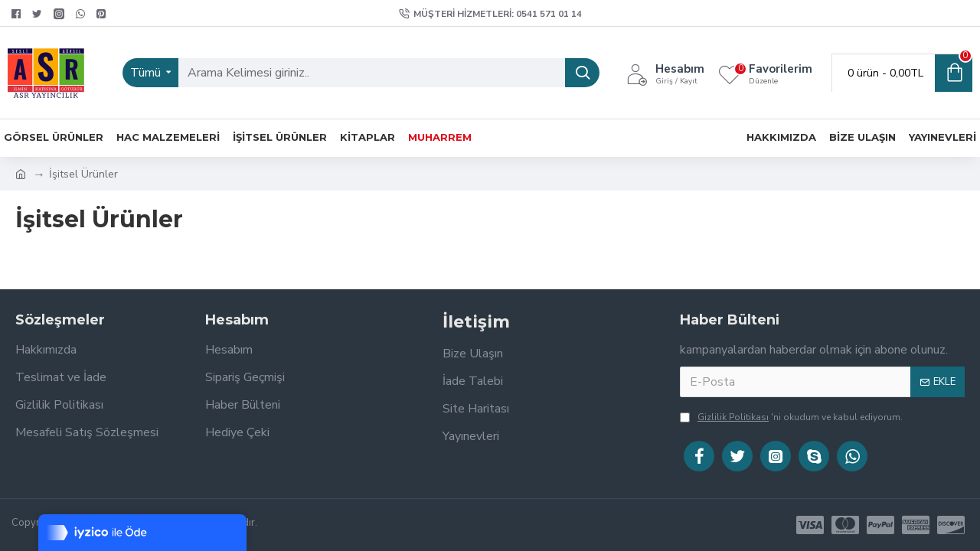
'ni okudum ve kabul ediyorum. (791, 417)
